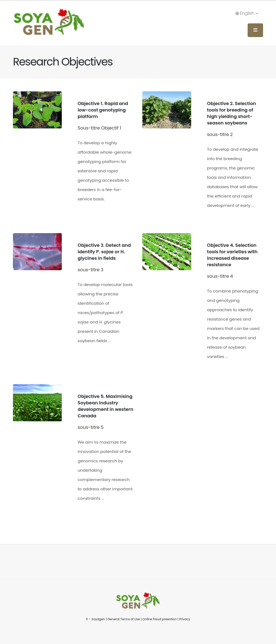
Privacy (185, 619)
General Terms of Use (124, 619)
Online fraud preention (159, 619)
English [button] (247, 13)
